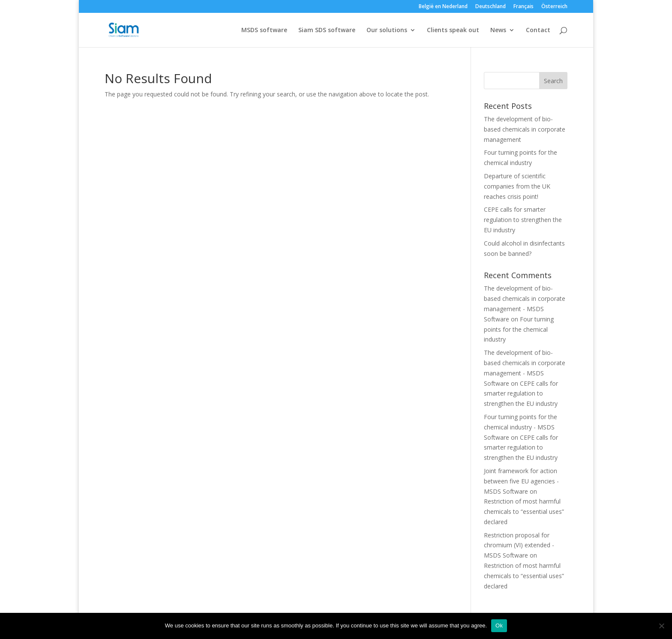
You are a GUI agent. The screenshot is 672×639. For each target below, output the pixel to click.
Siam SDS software (327, 30)
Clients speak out (453, 30)
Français (523, 7)
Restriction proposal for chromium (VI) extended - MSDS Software (519, 545)
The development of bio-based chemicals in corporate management (525, 129)
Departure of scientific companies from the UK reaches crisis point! (517, 186)
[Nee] (661, 626)
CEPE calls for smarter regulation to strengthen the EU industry (523, 220)
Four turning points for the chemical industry (519, 329)
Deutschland (490, 7)
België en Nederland (443, 7)
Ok (499, 625)
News (498, 30)
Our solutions (387, 30)
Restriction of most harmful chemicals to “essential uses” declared (524, 511)
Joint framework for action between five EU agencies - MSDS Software (521, 481)
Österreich (554, 7)
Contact (538, 30)
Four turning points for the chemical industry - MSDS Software (520, 427)
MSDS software (264, 30)
